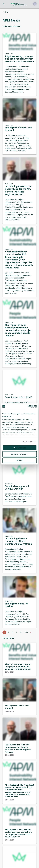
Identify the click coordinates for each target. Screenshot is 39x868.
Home (7, 12)
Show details (28, 441)
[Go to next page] (30, 632)
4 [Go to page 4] (17, 632)
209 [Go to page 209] (26, 632)
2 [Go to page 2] (8, 632)
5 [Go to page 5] (21, 632)
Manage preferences (20, 454)
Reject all (20, 460)
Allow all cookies (19, 448)
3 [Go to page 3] (13, 632)
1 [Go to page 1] (4, 632)
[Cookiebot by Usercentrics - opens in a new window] (28, 406)
